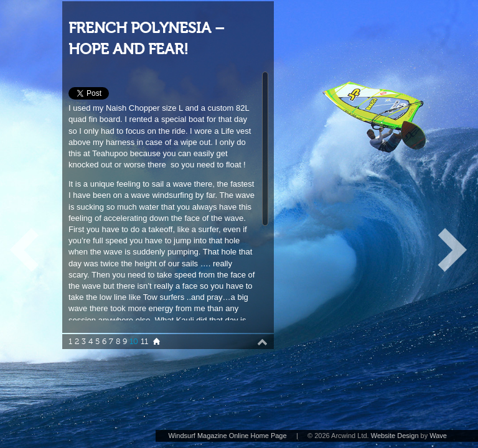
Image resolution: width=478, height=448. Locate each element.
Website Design (395, 436)
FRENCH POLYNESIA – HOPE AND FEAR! (147, 39)
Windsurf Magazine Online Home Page (227, 436)
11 (144, 342)
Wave (438, 436)
